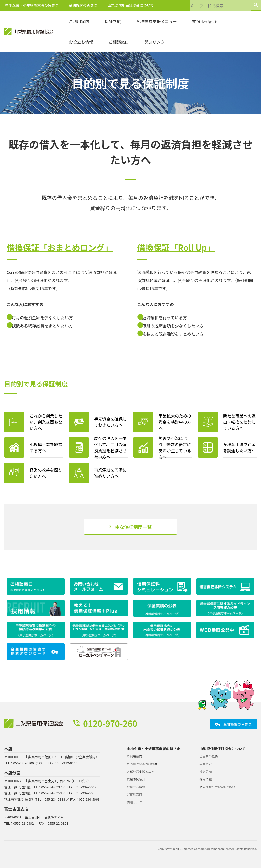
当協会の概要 (209, 756)
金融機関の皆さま (83, 5)
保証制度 (113, 21)
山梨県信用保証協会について (131, 5)
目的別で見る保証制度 (142, 764)
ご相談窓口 (119, 42)
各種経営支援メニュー (156, 21)
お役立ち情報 (81, 42)
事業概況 (206, 764)
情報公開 (206, 771)
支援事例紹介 (204, 21)
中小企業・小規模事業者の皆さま (32, 5)
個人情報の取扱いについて (218, 787)
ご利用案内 (79, 21)
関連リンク (154, 42)
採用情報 (206, 779)
